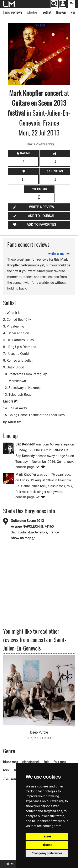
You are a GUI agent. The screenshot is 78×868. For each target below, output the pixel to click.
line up (61, 12)
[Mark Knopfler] (9, 478)
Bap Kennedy (25, 444)
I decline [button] (47, 845)
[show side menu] (71, 4)
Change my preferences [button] (47, 853)
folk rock (60, 762)
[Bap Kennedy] (9, 448)
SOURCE (40, 26)
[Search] (54, 4)
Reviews (9, 864)
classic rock (31, 762)
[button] (63, 4)
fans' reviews (13, 12)
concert (53, 93)
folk (46, 762)
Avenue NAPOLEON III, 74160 (32, 527)
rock (6, 770)
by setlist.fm (12, 422)
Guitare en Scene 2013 (27, 521)
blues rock (11, 762)
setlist (47, 12)
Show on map (21, 538)
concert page (25, 467)
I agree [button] (47, 836)
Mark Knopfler (26, 93)
